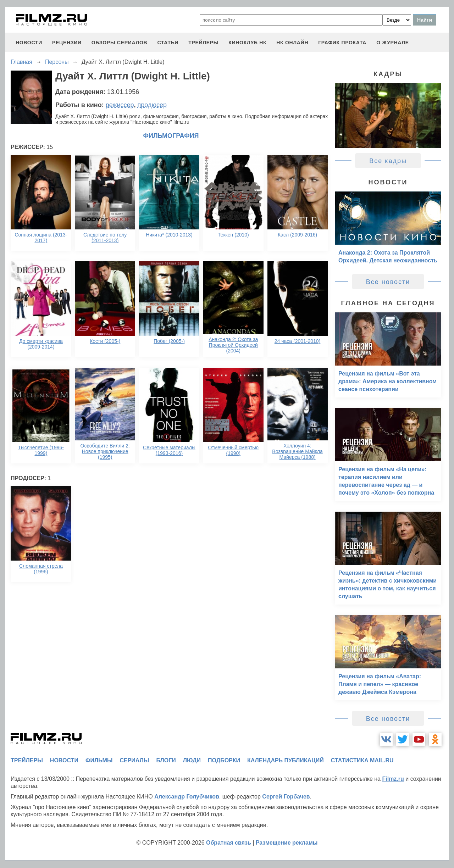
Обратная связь (229, 843)
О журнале (393, 43)
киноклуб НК (247, 43)
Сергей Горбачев (286, 797)
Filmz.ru (393, 779)
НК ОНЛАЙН (292, 43)
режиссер (120, 105)
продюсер (152, 105)
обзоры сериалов (120, 43)
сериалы (134, 760)
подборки (224, 760)
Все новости (388, 282)
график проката (342, 43)
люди (192, 760)
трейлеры (203, 43)
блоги (166, 760)
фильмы (99, 760)
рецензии (67, 43)
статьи (168, 43)
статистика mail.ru (362, 760)
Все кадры (388, 161)
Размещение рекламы (287, 843)
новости (29, 43)
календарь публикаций (286, 760)
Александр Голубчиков (187, 797)
